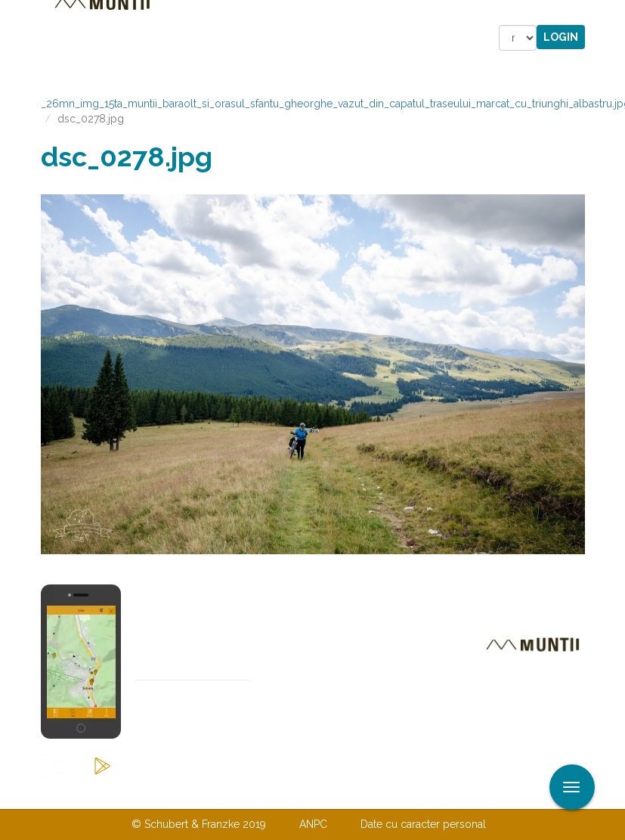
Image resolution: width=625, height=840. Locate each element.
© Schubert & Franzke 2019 (199, 824)
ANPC (313, 824)
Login (561, 37)
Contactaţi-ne (197, 793)
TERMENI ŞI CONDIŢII (402, 793)
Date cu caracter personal (423, 824)
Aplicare (614, 14)
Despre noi (290, 793)
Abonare (185, 730)
